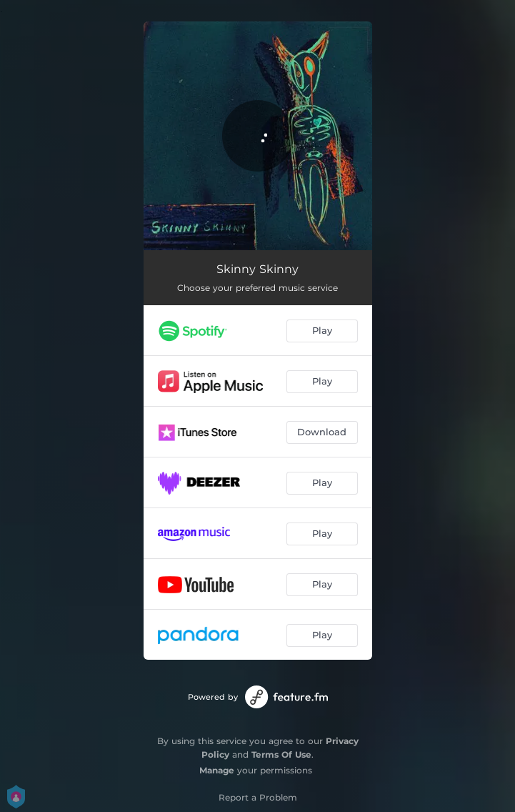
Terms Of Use (281, 754)
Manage (217, 770)
